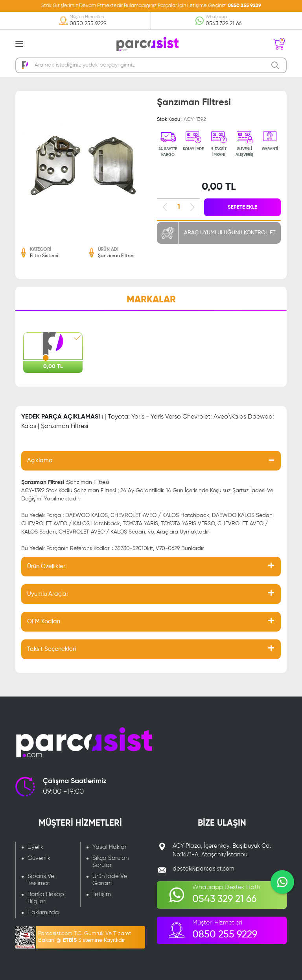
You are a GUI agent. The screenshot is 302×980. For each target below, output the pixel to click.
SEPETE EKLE (242, 207)
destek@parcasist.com (203, 869)
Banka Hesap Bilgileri (46, 898)
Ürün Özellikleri (47, 566)
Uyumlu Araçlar (48, 594)
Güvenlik (39, 858)
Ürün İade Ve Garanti (110, 880)
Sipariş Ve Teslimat (41, 880)
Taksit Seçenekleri (52, 649)
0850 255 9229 (244, 6)
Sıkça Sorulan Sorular (110, 862)
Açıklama (40, 460)
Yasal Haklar (110, 847)
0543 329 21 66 (224, 24)
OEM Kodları (44, 622)
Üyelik (35, 847)
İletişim (102, 894)
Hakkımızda (43, 912)
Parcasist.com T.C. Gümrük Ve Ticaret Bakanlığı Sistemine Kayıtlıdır (85, 937)
